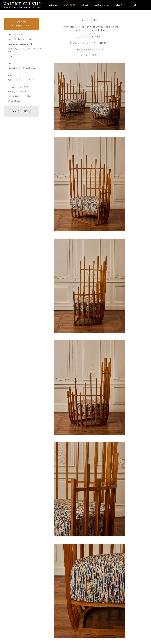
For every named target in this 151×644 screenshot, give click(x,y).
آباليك (17, 80)
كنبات (10, 63)
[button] (134, 5)
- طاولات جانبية (14, 49)
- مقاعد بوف (13, 68)
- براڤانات (27, 96)
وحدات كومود (26, 49)
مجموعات (53, 5)
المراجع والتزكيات (102, 5)
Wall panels (14, 101)
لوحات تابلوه (23, 87)
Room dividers (15, 96)
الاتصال (119, 5)
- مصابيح (11, 80)
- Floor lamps (27, 80)
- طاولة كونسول (14, 39)
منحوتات (24, 91)
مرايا (10, 56)
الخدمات (85, 5)
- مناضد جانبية (13, 44)
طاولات (31, 39)
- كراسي (22, 68)
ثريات (10, 75)
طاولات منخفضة (26, 44)
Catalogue (69, 5)
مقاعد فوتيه (30, 68)
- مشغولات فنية (14, 91)
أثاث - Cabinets (15, 34)
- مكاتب (24, 39)
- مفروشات (13, 87)
